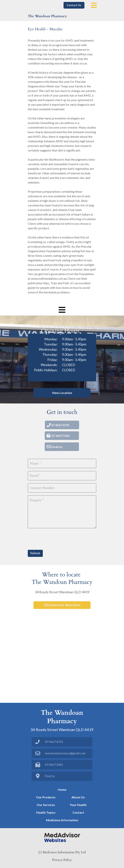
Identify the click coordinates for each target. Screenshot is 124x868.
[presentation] (57, 539)
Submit (35, 553)
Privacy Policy (62, 860)
